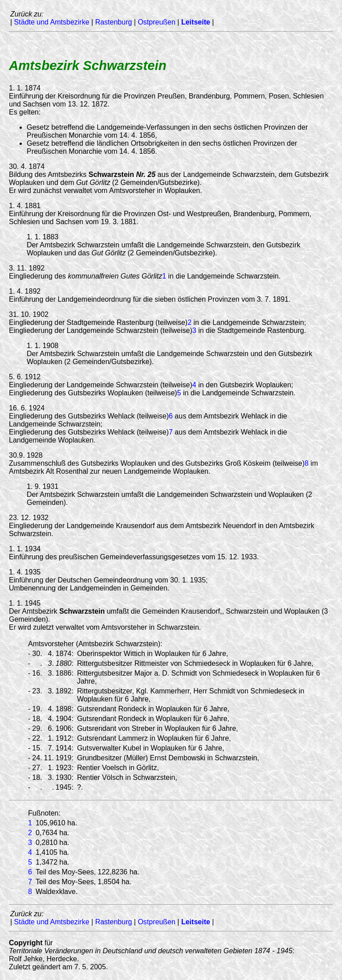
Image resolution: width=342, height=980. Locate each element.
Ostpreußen (156, 22)
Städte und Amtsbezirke (52, 22)
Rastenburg (114, 22)
